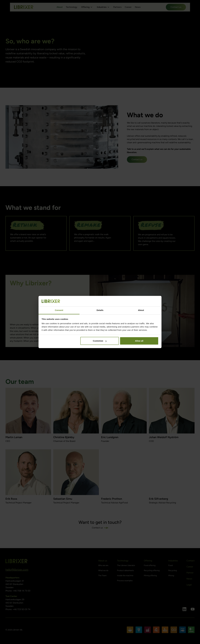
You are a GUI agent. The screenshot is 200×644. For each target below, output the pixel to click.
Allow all (139, 341)
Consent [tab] (59, 310)
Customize (100, 341)
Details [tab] (100, 310)
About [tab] (141, 310)
